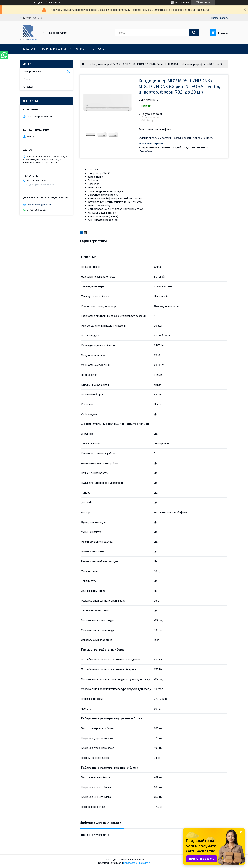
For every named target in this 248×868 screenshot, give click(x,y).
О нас (80, 49)
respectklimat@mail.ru (39, 205)
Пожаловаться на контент (137, 863)
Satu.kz (140, 860)
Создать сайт (41, 3)
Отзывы (28, 87)
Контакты (98, 49)
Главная (29, 49)
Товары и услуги (54, 49)
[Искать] (194, 33)
